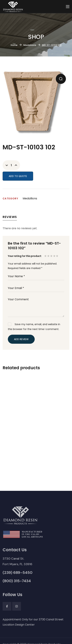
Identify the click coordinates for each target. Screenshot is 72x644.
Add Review (21, 339)
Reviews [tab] (10, 217)
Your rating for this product (24, 256)
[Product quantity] (11, 165)
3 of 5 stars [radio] (52, 256)
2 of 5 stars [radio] (49, 256)
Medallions (30, 45)
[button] (61, 79)
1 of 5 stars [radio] (46, 256)
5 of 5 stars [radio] (57, 256)
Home (14, 45)
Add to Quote (18, 176)
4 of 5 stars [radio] (55, 256)
